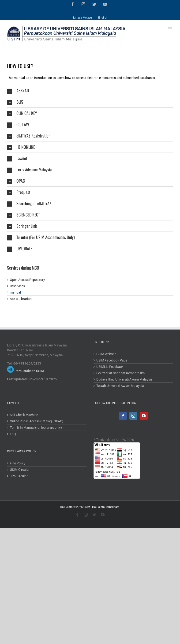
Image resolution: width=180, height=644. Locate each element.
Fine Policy (18, 463)
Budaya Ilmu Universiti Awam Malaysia (124, 379)
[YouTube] (144, 416)
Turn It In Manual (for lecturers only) (36, 428)
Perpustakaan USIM (29, 371)
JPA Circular (19, 476)
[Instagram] (133, 416)
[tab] (90, 91)
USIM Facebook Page (112, 360)
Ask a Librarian (21, 299)
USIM (87, 507)
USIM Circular (20, 470)
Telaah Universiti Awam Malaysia (120, 386)
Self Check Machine (24, 415)
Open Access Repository (27, 280)
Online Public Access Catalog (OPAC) (37, 421)
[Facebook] (123, 416)
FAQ (13, 434)
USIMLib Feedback (110, 367)
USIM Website (106, 354)
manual (15, 292)
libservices (17, 286)
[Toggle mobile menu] (171, 27)
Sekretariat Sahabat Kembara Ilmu (121, 373)
